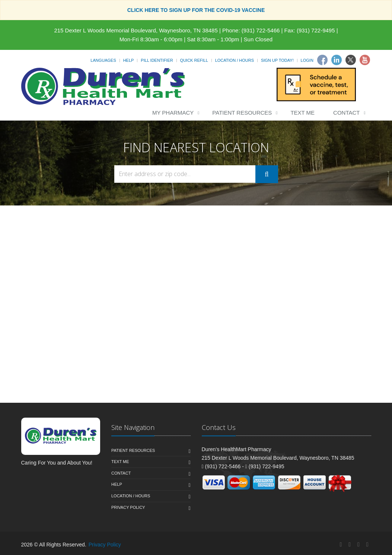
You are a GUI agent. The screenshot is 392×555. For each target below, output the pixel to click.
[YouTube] (367, 544)
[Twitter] (351, 60)
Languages (103, 60)
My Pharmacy (173, 113)
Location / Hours (235, 60)
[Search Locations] (185, 174)
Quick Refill (194, 60)
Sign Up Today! (277, 60)
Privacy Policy (128, 507)
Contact (346, 113)
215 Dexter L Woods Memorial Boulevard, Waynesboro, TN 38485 (136, 30)
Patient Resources (242, 113)
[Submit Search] (267, 174)
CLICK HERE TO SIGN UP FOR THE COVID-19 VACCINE (196, 10)
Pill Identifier (157, 60)
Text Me (302, 113)
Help (129, 60)
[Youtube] (365, 60)
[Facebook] (322, 60)
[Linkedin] (337, 60)
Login (307, 60)
